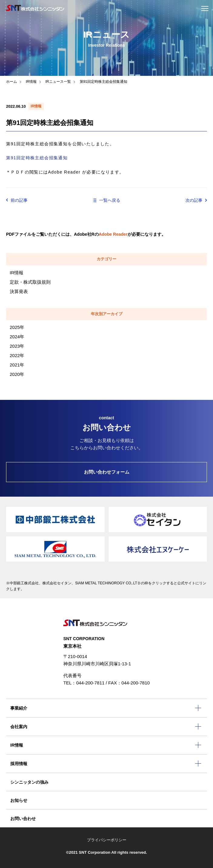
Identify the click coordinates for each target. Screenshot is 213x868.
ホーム (12, 82)
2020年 (17, 374)
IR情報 (31, 82)
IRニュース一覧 (58, 82)
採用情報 (19, 764)
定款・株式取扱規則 (30, 282)
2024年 (17, 337)
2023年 (17, 346)
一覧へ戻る (110, 200)
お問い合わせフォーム (107, 472)
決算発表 (19, 291)
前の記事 (19, 200)
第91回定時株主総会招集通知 (37, 158)
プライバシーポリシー (107, 840)
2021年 (17, 365)
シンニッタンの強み (29, 782)
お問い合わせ (23, 819)
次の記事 (194, 200)
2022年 (17, 355)
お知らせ (19, 800)
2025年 (17, 327)
